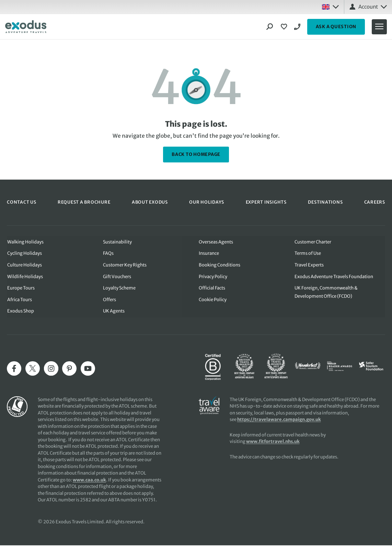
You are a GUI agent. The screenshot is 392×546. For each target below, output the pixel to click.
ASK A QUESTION (336, 27)
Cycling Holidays (24, 253)
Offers (109, 300)
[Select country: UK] (330, 7)
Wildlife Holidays (25, 277)
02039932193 (298, 27)
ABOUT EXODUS (150, 202)
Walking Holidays (25, 242)
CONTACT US (22, 202)
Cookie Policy (213, 300)
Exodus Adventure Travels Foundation (334, 277)
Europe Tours (21, 288)
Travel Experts (309, 265)
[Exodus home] (26, 27)
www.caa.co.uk (89, 481)
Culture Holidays (24, 265)
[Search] (270, 27)
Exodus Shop (20, 312)
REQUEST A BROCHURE (84, 202)
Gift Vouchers (117, 277)
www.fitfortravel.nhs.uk (273, 442)
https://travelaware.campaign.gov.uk (279, 420)
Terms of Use (308, 253)
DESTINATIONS (325, 202)
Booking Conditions (220, 265)
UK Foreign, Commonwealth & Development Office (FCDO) (326, 292)
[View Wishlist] (285, 27)
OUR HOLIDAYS (207, 202)
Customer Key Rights (125, 265)
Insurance (209, 253)
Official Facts (212, 288)
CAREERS (374, 202)
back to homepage (196, 154)
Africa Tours (19, 300)
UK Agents (114, 312)
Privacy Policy (213, 277)
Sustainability (117, 242)
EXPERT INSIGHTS (266, 202)
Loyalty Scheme (119, 288)
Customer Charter (313, 242)
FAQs (108, 253)
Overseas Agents (216, 242)
